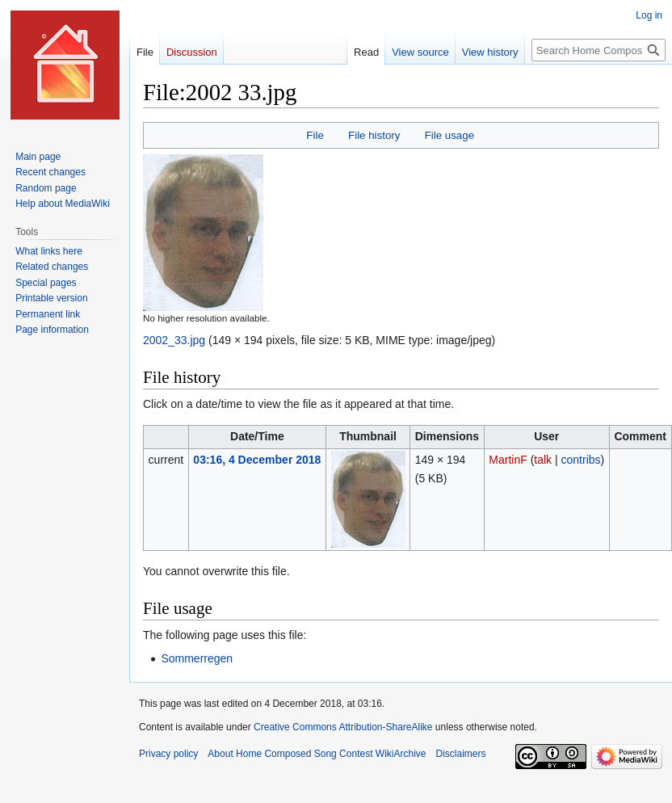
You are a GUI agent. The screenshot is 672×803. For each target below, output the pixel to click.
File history (374, 135)
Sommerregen (197, 658)
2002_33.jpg (174, 340)
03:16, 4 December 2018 (257, 460)
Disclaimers (460, 754)
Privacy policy (168, 754)
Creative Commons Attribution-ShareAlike (343, 727)
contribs (581, 460)
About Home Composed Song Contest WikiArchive (317, 754)
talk (543, 460)
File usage (449, 135)
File (315, 135)
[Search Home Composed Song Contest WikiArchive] (598, 50)
